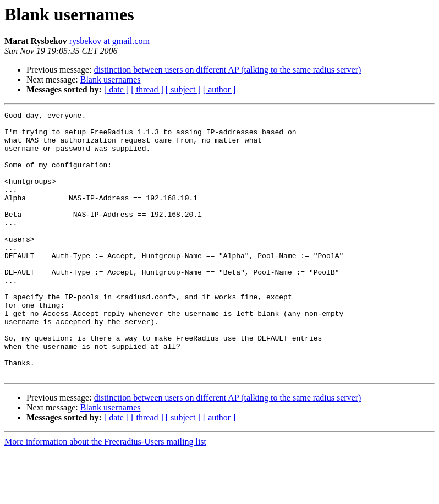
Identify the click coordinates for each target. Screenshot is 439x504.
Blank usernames (111, 80)
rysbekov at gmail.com (109, 41)
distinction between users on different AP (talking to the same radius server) (228, 70)
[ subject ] (183, 89)
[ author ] (219, 89)
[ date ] (116, 89)
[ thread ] (147, 89)
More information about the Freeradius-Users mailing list (105, 494)
